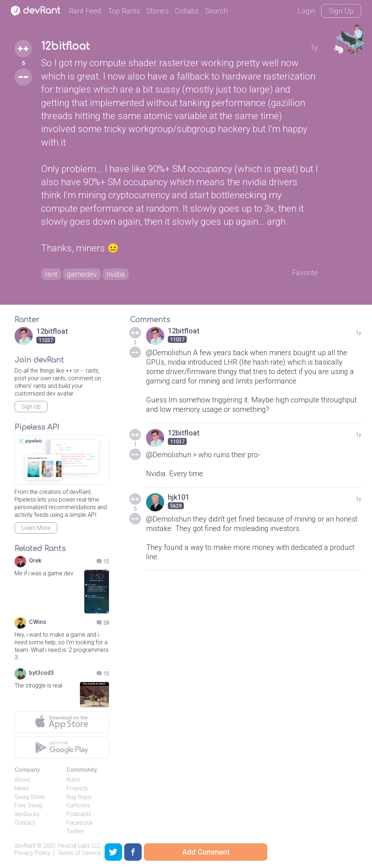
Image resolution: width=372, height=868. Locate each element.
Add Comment (206, 852)
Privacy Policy (33, 853)
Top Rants (124, 11)
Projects (77, 788)
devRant (25, 846)
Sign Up (341, 11)
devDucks (27, 814)
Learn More (36, 528)
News (22, 788)
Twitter (75, 832)
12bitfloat (65, 46)
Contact (25, 823)
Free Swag (28, 805)
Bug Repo (79, 797)
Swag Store (30, 797)
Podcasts (79, 814)
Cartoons (78, 805)
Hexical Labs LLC (79, 846)
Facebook (80, 823)
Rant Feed (85, 11)
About (22, 780)
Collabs (187, 11)
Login (306, 11)
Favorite (305, 273)
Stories (157, 11)
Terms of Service (79, 853)
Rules (73, 780)
